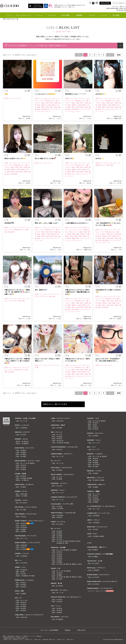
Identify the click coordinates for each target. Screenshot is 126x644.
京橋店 (60, 428)
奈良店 (60, 439)
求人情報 (116, 15)
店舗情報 (79, 15)
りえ (59, 250)
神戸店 (24, 465)
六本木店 (24, 503)
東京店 (24, 610)
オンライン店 (102, 591)
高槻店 (96, 473)
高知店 (24, 454)
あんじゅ (28, 385)
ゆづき (28, 118)
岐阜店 (60, 517)
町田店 (24, 587)
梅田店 (24, 450)
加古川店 (25, 617)
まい (59, 183)
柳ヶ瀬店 (25, 494)
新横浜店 (26, 444)
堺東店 (96, 436)
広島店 (60, 531)
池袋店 (24, 469)
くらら (59, 118)
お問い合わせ (81, 630)
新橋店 (24, 531)
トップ (9, 15)
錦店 (23, 572)
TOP (4, 19)
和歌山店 (26, 441)
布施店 (102, 480)
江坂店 (24, 435)
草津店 (24, 585)
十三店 (60, 435)
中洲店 (60, 579)
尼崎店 (60, 479)
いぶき (28, 319)
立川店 (24, 574)
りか (120, 250)
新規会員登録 (105, 3)
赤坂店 (66, 541)
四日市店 (25, 527)
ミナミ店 (25, 421)
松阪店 (24, 452)
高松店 (60, 437)
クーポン (92, 15)
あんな (89, 183)
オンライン (110, 591)
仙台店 (24, 467)
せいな (119, 183)
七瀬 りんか (88, 250)
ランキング (52, 15)
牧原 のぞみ (118, 118)
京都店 (24, 456)
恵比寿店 (25, 428)
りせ (59, 385)
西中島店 (25, 545)
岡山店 (24, 583)
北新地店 (32, 463)
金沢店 (24, 525)
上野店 (60, 507)
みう (29, 250)
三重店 (24, 510)
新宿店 (68, 564)
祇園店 (30, 478)
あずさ (28, 183)
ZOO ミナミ (22, 118)
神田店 (24, 487)
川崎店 (25, 496)
